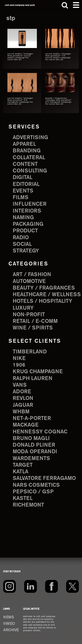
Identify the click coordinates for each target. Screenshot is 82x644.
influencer (30, 204)
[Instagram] (10, 586)
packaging (28, 224)
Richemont (28, 505)
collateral (29, 158)
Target (23, 465)
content (25, 164)
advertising (30, 138)
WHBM (21, 412)
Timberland (30, 352)
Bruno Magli (31, 439)
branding (27, 151)
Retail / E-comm (35, 321)
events (23, 191)
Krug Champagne (38, 372)
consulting (30, 171)
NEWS (8, 617)
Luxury (23, 308)
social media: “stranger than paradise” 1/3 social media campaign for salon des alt (58, 57)
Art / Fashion (32, 275)
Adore (22, 392)
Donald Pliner (34, 445)
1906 (19, 365)
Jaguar (23, 405)
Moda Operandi (35, 452)
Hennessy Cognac (40, 432)
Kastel (23, 498)
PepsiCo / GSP (33, 492)
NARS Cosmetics (36, 485)
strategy (26, 251)
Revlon (23, 398)
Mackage (26, 425)
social (22, 244)
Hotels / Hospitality (42, 301)
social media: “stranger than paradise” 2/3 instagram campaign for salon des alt (20, 101)
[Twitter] (72, 586)
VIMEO (9, 624)
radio (21, 238)
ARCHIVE (11, 630)
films (21, 198)
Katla (21, 472)
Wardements (31, 459)
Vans (20, 385)
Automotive (29, 281)
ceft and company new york (20, 5)
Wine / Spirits (33, 328)
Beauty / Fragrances (44, 288)
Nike (19, 358)
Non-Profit (29, 315)
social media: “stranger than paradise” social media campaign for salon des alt (20, 57)
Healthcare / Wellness (47, 295)
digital (23, 178)
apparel (24, 144)
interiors (27, 211)
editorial (26, 184)
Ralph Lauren (33, 379)
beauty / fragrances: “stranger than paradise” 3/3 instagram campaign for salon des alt (58, 101)
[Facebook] (51, 586)
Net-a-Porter (32, 418)
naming (23, 218)
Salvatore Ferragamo (44, 478)
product (25, 231)
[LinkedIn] (31, 586)
